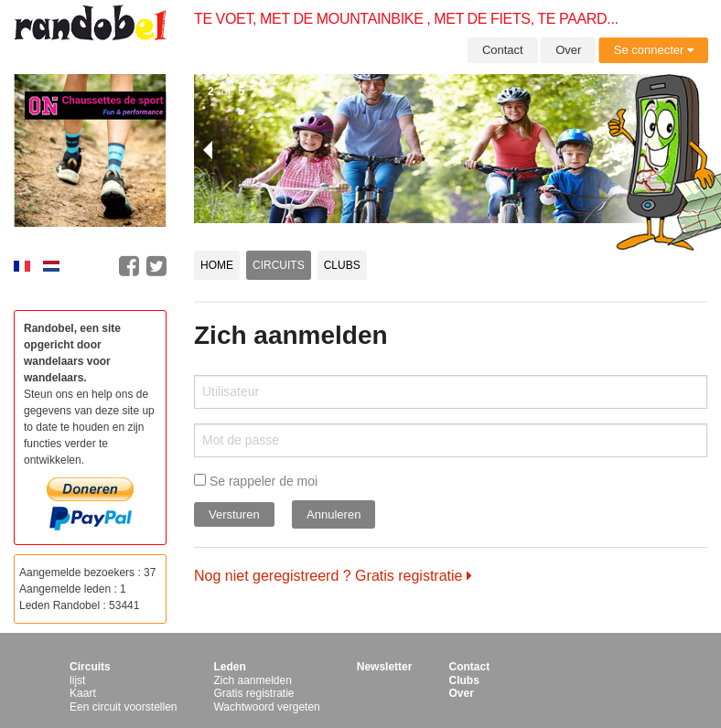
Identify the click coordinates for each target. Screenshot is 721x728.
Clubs (342, 265)
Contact (503, 50)
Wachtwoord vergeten (266, 707)
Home (217, 265)
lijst (77, 680)
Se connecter (654, 50)
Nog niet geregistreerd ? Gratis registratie (333, 576)
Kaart (83, 693)
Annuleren (334, 514)
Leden (229, 667)
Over (568, 50)
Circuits (279, 265)
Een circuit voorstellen (123, 707)
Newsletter (385, 667)
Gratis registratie (253, 693)
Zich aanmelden (252, 680)
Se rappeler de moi (256, 481)
